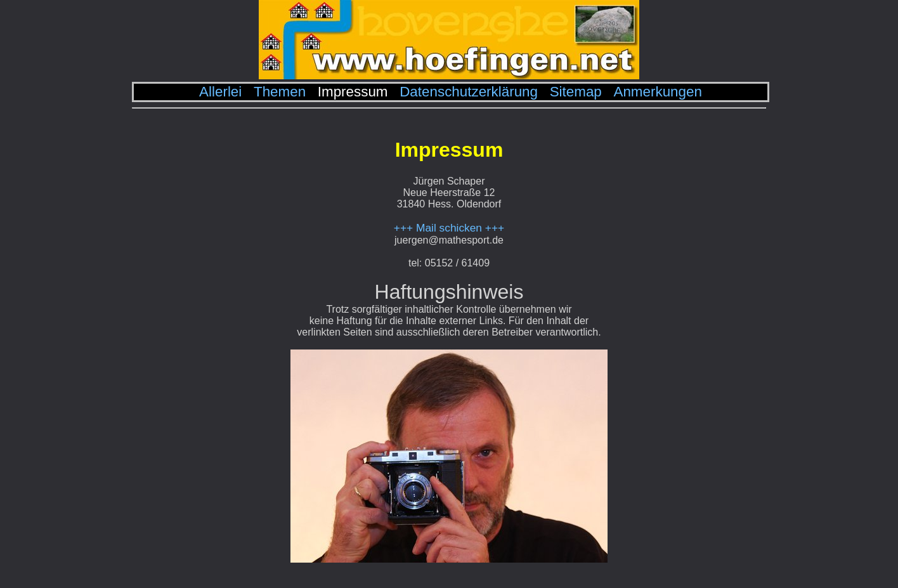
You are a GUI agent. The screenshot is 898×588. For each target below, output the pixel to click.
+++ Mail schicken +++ (449, 228)
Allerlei (220, 92)
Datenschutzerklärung (469, 92)
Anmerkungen (657, 92)
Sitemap (576, 92)
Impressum (353, 92)
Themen (280, 92)
